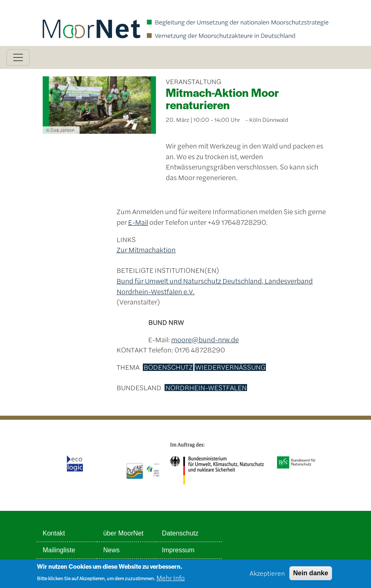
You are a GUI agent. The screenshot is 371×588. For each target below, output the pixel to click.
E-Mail (138, 222)
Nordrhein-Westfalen (206, 388)
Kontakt (54, 533)
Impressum (178, 550)
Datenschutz (180, 533)
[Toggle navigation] (18, 57)
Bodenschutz (168, 367)
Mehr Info (171, 580)
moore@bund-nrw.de (205, 339)
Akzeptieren (267, 575)
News (112, 550)
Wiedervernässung (230, 367)
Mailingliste (59, 550)
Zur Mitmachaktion (146, 249)
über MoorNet (124, 533)
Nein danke (310, 575)
